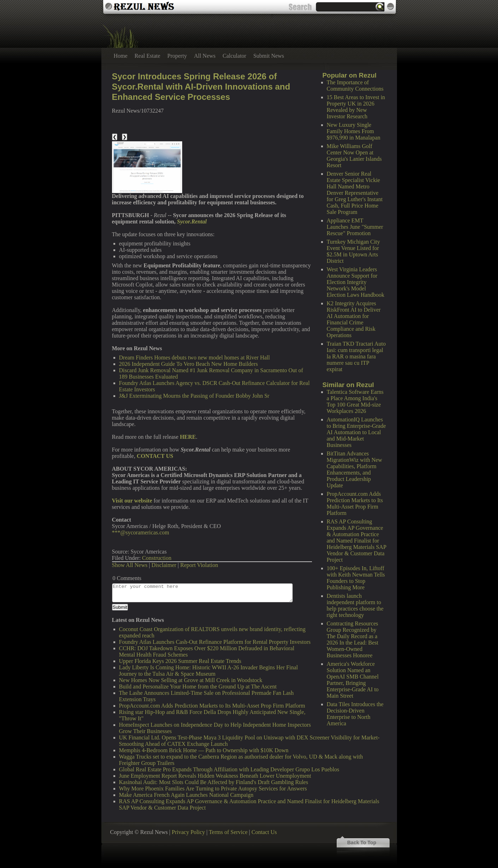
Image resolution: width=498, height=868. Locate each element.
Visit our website (132, 501)
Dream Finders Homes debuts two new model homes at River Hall (195, 358)
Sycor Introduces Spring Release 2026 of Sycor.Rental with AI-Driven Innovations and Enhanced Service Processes (201, 87)
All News (205, 56)
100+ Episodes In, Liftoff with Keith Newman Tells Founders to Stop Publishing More (356, 578)
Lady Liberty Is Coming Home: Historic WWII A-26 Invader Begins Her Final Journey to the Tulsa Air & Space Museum (209, 671)
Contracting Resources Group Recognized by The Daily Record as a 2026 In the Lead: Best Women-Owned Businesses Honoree (353, 639)
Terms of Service (228, 832)
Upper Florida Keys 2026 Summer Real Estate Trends (180, 661)
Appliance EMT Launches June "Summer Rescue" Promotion (355, 227)
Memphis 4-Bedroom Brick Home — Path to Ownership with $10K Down (204, 750)
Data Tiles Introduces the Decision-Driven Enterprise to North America (355, 714)
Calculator (234, 56)
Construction (157, 558)
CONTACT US (155, 456)
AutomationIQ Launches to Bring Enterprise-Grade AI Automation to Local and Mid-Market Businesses (356, 432)
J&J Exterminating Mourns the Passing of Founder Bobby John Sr (194, 396)
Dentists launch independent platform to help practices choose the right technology (355, 605)
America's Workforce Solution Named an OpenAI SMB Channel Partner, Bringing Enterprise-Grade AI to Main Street (353, 680)
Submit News (269, 56)
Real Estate (147, 56)
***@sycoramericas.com (141, 532)
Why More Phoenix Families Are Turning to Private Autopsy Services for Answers (213, 788)
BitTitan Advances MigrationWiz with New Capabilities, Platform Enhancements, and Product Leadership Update (355, 469)
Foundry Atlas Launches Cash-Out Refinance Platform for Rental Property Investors (215, 642)
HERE (188, 437)
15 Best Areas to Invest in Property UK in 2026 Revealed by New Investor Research (356, 107)
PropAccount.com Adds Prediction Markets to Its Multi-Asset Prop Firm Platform (355, 503)
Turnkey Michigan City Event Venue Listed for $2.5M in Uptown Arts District (354, 251)
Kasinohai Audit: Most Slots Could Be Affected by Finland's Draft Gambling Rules (214, 782)
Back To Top (362, 843)
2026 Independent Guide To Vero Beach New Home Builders (189, 364)
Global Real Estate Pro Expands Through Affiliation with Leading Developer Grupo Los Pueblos (229, 769)
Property (177, 56)
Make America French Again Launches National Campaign (186, 795)
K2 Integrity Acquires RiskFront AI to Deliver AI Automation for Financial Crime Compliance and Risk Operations (354, 319)
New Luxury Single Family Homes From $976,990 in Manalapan (354, 131)
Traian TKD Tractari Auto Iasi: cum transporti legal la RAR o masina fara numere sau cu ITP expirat (356, 356)
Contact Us (264, 832)
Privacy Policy (189, 832)
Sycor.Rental (192, 222)
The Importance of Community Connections (355, 86)
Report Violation (199, 565)
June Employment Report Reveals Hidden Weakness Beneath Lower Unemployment (215, 776)
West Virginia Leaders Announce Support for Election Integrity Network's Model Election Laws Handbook (356, 282)
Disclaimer (164, 565)
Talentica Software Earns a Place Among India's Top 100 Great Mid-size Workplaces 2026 (355, 401)
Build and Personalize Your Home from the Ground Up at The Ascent (198, 687)
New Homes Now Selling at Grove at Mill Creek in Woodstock (191, 680)
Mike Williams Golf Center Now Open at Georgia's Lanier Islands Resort (354, 156)
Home (121, 56)
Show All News (130, 565)
